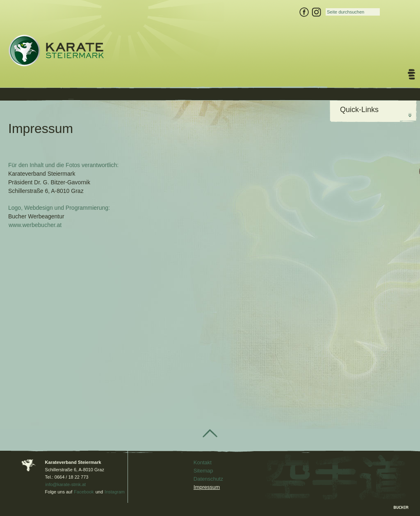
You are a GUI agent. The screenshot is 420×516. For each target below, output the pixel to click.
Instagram (115, 492)
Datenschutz (208, 479)
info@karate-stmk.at (66, 484)
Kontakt (203, 462)
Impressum (207, 487)
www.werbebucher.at (35, 225)
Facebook (84, 492)
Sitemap (203, 471)
